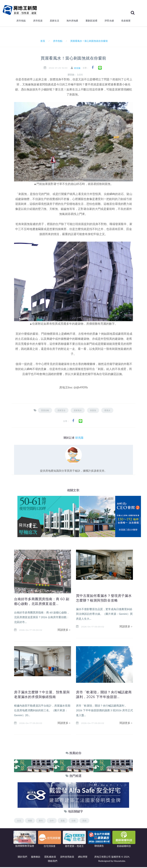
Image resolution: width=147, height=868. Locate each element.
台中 (52, 821)
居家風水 (78, 411)
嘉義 (63, 821)
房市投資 (38, 21)
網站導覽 (83, 858)
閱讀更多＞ (64, 630)
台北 (19, 821)
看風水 (107, 411)
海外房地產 (72, 21)
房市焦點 (21, 21)
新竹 (41, 821)
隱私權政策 (50, 858)
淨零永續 (109, 21)
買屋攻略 (45, 411)
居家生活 (54, 21)
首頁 (42, 42)
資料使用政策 (67, 858)
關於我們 (22, 858)
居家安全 (61, 411)
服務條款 (36, 858)
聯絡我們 (53, 862)
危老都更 (126, 21)
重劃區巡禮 (91, 21)
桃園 (30, 821)
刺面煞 (93, 411)
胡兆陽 (78, 69)
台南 (73, 821)
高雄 (84, 821)
